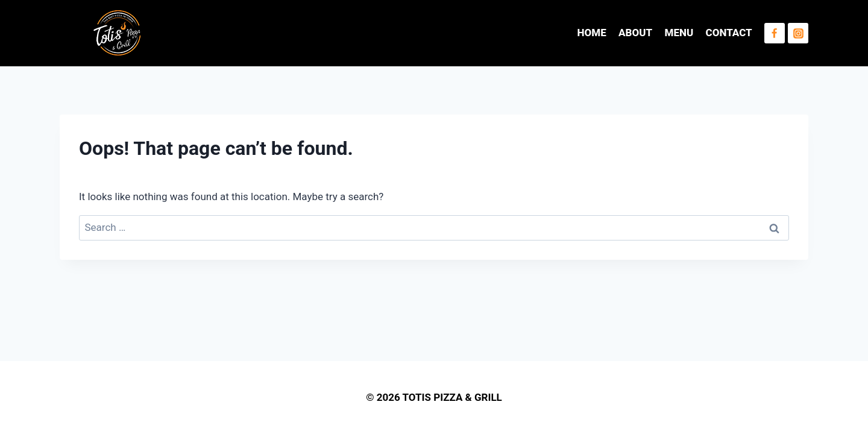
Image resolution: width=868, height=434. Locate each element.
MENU (679, 33)
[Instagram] (798, 33)
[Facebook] (775, 33)
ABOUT (635, 33)
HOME (592, 33)
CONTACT (729, 33)
